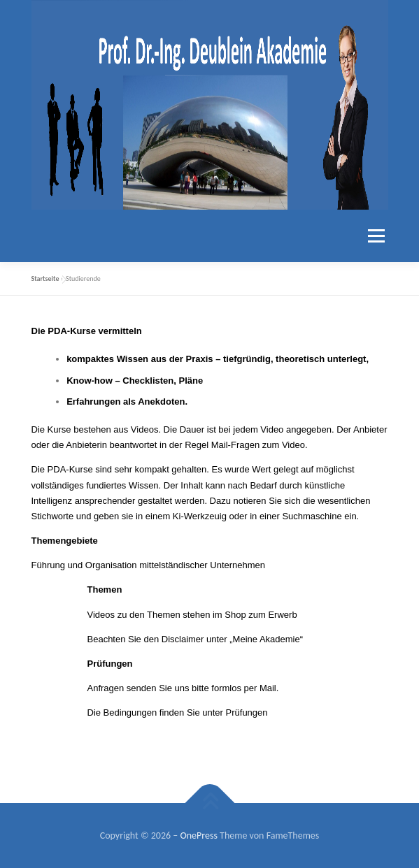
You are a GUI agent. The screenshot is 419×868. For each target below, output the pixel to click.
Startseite (45, 279)
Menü (374, 236)
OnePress (198, 836)
